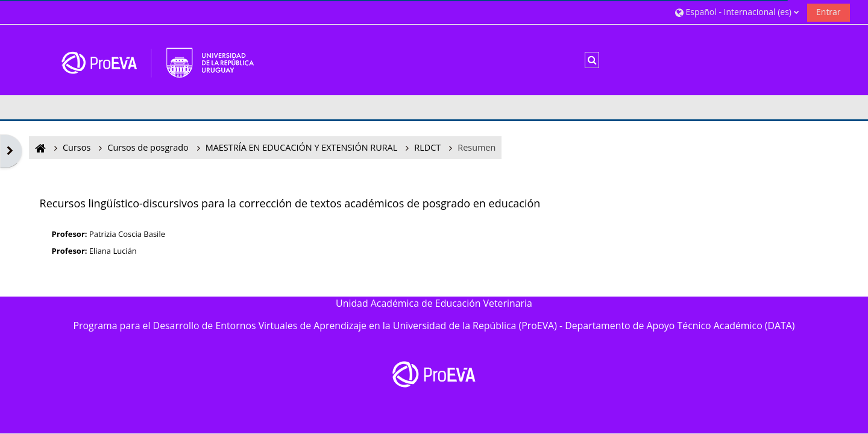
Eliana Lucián (113, 251)
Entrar (829, 12)
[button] (737, 12)
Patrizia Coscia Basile (127, 234)
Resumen (476, 147)
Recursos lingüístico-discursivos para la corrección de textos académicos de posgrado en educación (290, 203)
